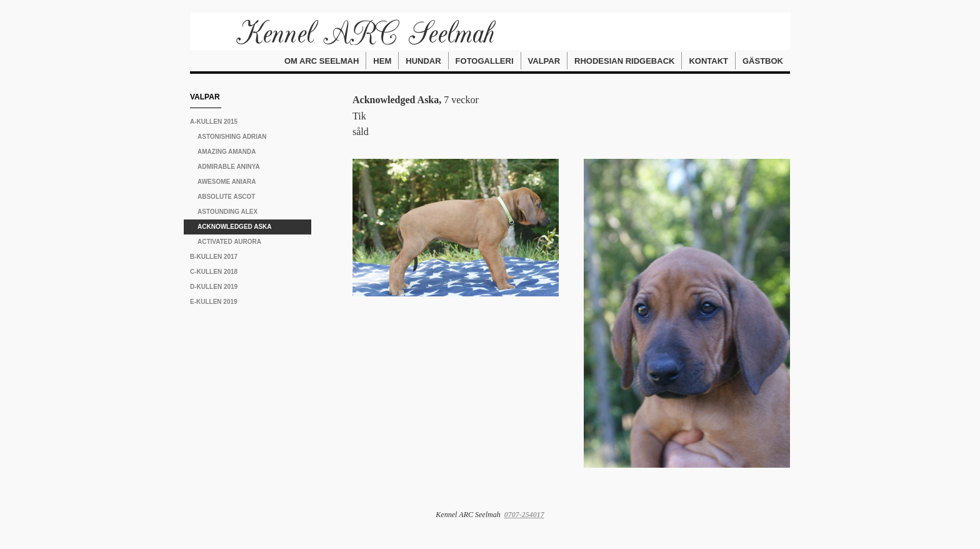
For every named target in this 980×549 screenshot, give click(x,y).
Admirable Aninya (229, 167)
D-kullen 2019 (214, 287)
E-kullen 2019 (214, 302)
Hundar (423, 61)
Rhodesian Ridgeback (624, 61)
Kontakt (708, 61)
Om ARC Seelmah (322, 61)
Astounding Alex (227, 212)
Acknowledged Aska (235, 227)
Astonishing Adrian (232, 137)
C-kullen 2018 (214, 272)
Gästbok (763, 61)
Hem (382, 61)
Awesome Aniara (227, 182)
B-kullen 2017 (214, 257)
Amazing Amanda (227, 152)
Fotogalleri (485, 61)
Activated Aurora (229, 242)
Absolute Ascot (226, 197)
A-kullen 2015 (214, 122)
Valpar (544, 61)
